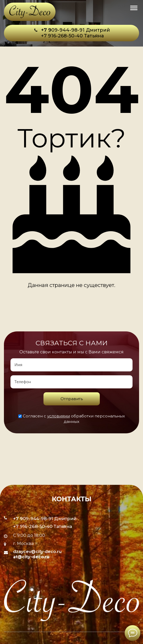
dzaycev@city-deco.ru (37, 552)
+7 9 (46, 30)
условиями (59, 416)
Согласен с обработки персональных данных (72, 419)
